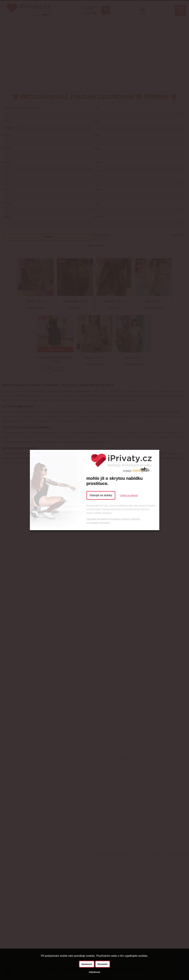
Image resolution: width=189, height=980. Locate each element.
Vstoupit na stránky (101, 495)
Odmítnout (94, 972)
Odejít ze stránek (129, 495)
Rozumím (103, 964)
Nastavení (87, 964)
